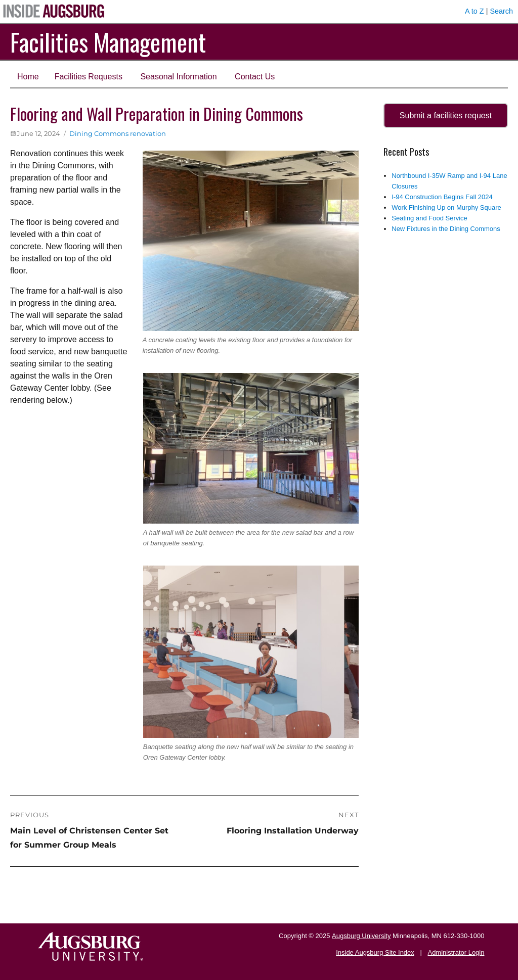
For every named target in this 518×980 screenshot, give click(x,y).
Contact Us (255, 77)
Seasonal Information (178, 77)
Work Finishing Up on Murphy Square (446, 207)
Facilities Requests (89, 77)
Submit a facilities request (446, 115)
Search (501, 11)
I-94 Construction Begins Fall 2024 (442, 197)
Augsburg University (361, 936)
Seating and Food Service (429, 218)
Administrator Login (456, 952)
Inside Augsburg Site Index (375, 952)
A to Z (474, 11)
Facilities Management (108, 42)
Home (28, 77)
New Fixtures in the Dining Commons (446, 229)
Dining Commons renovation (118, 133)
